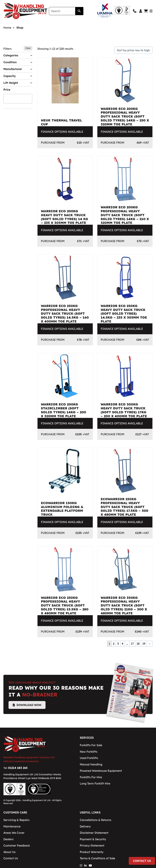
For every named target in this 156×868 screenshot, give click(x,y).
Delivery (85, 826)
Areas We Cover (14, 833)
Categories (18, 55)
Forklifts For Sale (91, 745)
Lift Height (18, 83)
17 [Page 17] (132, 644)
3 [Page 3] (118, 644)
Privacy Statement (92, 846)
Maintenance (12, 826)
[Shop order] (133, 50)
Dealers (8, 839)
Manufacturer (18, 69)
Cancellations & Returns (95, 820)
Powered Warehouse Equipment (101, 771)
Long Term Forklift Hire (95, 783)
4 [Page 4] (123, 644)
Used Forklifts (89, 758)
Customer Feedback (17, 846)
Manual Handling (91, 764)
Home (7, 28)
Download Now (27, 705)
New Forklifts (89, 752)
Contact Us (142, 861)
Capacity (18, 76)
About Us (9, 852)
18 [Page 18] (138, 644)
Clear (28, 48)
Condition (18, 62)
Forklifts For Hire (91, 777)
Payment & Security (93, 839)
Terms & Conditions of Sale (97, 858)
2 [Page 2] (114, 644)
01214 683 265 (18, 768)
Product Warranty (92, 852)
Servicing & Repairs (16, 820)
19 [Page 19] (144, 644)
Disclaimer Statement (94, 833)
